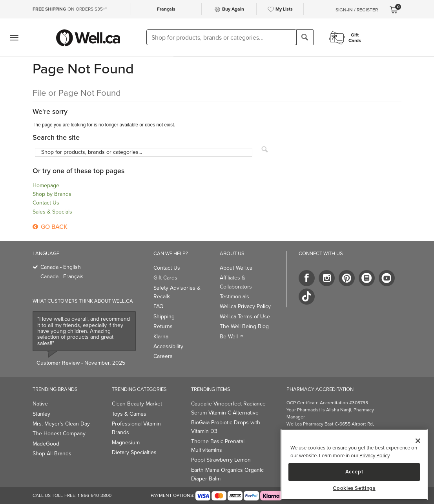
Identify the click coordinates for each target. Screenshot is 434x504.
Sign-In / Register (357, 10)
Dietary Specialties (134, 452)
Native (40, 404)
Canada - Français (62, 277)
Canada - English (61, 267)
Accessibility (168, 346)
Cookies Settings (354, 488)
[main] (354, 465)
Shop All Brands (52, 454)
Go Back (50, 227)
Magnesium (126, 443)
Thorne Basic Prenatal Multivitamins (218, 446)
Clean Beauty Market (137, 404)
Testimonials (234, 297)
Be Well (232, 337)
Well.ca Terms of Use (245, 317)
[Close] (418, 441)
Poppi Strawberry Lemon (221, 460)
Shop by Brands (52, 194)
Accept (354, 472)
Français (166, 9)
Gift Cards (165, 278)
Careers (163, 356)
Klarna (161, 337)
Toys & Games (129, 414)
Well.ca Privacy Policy (245, 306)
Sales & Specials (52, 212)
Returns (163, 326)
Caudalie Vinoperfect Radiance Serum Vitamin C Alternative (228, 408)
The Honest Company (59, 434)
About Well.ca (236, 268)
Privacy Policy (374, 456)
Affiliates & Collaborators (236, 282)
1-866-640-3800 (95, 495)
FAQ (159, 306)
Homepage (46, 185)
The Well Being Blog (244, 326)
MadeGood (46, 444)
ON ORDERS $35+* (70, 9)
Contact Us (46, 203)
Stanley (41, 414)
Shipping (164, 317)
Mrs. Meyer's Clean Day (61, 424)
